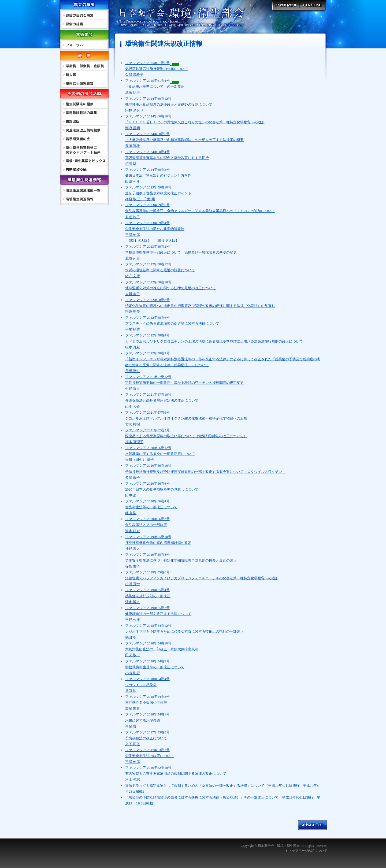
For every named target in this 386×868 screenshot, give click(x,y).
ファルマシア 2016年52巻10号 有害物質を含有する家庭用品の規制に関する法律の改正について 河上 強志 (176, 774)
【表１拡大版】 (167, 241)
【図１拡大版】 (139, 241)
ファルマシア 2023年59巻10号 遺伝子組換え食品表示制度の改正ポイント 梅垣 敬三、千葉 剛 (158, 193)
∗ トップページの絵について (306, 851)
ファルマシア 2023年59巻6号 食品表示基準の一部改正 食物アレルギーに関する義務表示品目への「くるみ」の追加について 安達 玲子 (200, 211)
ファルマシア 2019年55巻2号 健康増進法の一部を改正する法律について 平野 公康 (158, 614)
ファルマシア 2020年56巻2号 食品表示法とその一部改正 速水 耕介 (147, 525)
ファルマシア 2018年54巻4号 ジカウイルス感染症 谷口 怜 (147, 685)
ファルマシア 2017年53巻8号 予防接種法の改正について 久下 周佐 (147, 738)
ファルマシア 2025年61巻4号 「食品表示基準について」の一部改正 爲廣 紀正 (155, 86)
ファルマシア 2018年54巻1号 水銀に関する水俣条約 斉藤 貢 (147, 720)
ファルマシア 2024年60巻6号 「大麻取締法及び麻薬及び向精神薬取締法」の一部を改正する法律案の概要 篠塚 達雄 (184, 140)
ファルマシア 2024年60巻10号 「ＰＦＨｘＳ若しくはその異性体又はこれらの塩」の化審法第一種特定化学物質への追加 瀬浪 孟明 (195, 122)
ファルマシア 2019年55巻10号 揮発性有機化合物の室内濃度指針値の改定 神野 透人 (158, 543)
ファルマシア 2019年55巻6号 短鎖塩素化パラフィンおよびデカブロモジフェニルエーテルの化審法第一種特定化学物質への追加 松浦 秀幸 (202, 578)
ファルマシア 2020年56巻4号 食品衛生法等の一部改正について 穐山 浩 (151, 507)
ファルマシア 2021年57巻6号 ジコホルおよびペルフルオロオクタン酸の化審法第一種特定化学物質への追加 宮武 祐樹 (186, 418)
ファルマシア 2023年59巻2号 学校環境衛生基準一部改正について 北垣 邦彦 (181, 252)
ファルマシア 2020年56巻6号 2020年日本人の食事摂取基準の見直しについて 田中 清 (162, 489)
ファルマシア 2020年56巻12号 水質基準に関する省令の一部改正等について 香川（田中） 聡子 (160, 454)
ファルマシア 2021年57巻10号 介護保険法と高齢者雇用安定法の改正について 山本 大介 (162, 400)
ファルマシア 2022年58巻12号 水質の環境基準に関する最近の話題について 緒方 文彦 (160, 270)
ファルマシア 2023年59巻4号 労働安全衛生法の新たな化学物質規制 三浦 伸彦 (155, 229)
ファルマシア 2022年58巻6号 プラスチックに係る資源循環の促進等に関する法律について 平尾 (172, 323)
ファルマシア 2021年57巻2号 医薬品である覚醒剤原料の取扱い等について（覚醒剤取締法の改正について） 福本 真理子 (186, 436)
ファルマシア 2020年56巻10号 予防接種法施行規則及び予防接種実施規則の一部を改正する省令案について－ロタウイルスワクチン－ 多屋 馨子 (205, 471)
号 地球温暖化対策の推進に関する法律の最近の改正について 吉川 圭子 (170, 288)
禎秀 (136, 329)
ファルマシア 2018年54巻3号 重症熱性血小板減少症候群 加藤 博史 (147, 702)
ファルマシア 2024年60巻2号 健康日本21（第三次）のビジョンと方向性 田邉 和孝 (158, 175)
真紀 (136, 347)
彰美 (136, 312)
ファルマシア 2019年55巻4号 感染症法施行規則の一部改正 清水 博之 (148, 596)
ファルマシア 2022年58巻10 (146, 282)
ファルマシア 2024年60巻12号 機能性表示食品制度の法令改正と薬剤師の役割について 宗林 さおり (169, 104)
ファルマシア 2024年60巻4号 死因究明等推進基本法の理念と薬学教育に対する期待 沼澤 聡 (167, 158)
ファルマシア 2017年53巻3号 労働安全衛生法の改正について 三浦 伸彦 (150, 756)
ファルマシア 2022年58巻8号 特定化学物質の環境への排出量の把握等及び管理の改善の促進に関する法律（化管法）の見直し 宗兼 (200, 306)
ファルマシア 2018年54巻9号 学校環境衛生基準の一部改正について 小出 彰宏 (155, 667)
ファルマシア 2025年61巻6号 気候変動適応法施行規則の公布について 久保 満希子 (157, 69)
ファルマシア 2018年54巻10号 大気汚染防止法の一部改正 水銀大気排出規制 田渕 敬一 (162, 649)
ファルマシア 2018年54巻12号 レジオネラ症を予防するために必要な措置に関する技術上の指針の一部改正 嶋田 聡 (184, 631)
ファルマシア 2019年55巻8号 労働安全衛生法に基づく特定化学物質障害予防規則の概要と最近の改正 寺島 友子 (181, 560)
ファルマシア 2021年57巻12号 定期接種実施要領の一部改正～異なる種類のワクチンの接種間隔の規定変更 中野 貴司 (184, 383)
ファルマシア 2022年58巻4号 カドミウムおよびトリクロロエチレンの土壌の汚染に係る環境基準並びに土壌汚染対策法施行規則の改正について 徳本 (214, 341)
